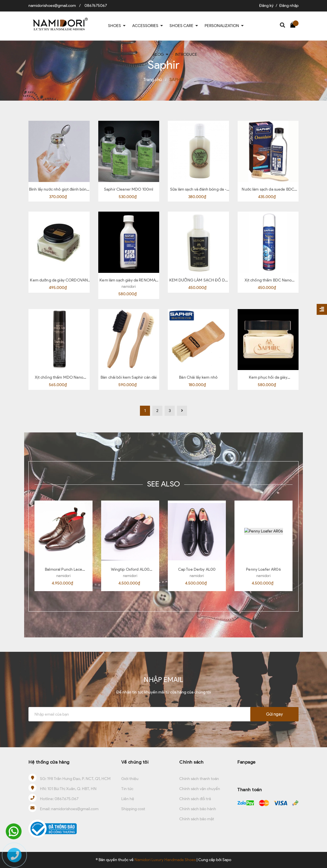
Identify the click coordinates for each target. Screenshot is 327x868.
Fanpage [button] (247, 762)
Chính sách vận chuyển (200, 789)
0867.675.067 (67, 799)
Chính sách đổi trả (195, 799)
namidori (129, 287)
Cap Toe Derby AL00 (197, 569)
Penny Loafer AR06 (263, 569)
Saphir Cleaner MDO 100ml (129, 189)
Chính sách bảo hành (198, 809)
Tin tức (127, 789)
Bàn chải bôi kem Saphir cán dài (129, 377)
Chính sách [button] (191, 762)
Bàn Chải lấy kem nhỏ (198, 377)
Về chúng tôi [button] (135, 762)
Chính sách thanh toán (199, 779)
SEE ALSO (163, 484)
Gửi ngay (274, 714)
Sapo (227, 860)
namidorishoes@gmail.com (52, 6)
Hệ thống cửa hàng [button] (49, 762)
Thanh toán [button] (250, 790)
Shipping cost (133, 809)
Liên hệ (128, 799)
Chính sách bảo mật (197, 819)
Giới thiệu (130, 779)
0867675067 (96, 6)
